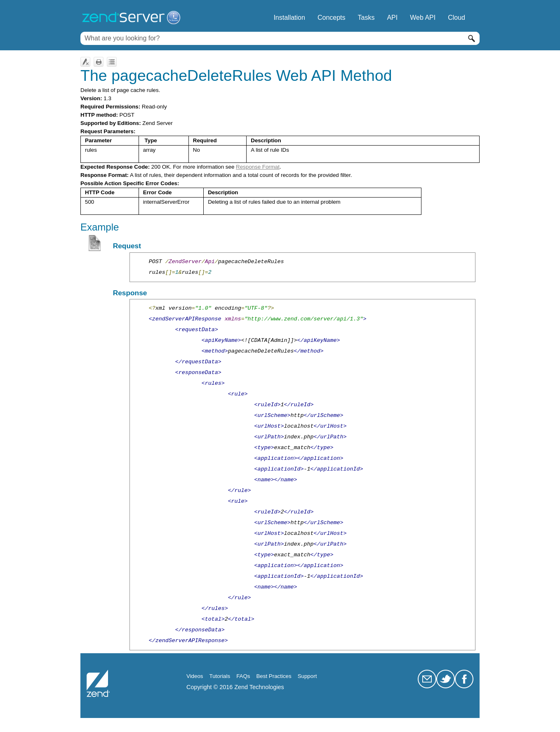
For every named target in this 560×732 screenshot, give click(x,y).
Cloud (456, 18)
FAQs (243, 676)
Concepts (332, 18)
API (392, 18)
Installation (289, 18)
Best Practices (274, 676)
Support (307, 676)
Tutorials (220, 676)
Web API (423, 18)
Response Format (258, 167)
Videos (195, 676)
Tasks (366, 18)
